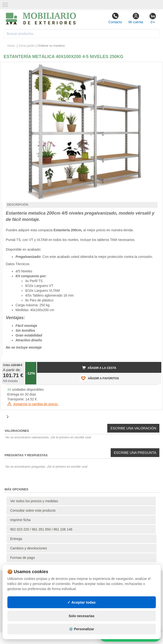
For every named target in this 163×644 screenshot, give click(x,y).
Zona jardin (27, 46)
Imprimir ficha (20, 520)
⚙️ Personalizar (81, 629)
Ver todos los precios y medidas (34, 501)
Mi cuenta (136, 18)
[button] (153, 68)
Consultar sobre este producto (33, 510)
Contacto (115, 18)
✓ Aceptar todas (81, 602)
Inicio (11, 46)
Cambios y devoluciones (29, 548)
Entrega (16, 539)
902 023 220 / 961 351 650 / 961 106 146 (41, 529)
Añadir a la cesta (99, 368)
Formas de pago (23, 558)
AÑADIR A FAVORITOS (99, 378)
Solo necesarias (81, 616)
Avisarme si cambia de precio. (33, 404)
